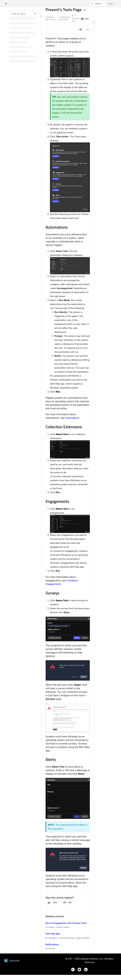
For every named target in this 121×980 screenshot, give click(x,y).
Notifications (52, 944)
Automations (72, 418)
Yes (52, 903)
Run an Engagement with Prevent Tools (66, 923)
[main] (68, 480)
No (68, 903)
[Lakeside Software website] (12, 960)
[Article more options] (87, 29)
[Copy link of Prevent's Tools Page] (85, 10)
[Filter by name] (24, 14)
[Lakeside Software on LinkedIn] (85, 969)
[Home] (6, 4)
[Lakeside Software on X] (72, 969)
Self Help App (53, 934)
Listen (85, 19)
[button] (103, 4)
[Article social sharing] (80, 29)
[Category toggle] (41, 16)
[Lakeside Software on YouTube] (79, 969)
